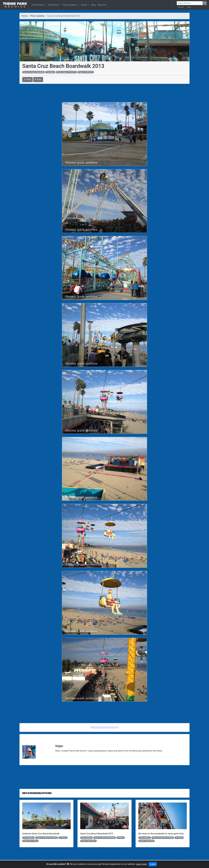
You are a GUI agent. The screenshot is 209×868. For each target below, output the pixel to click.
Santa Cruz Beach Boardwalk (34, 72)
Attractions (54, 5)
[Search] (190, 3)
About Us (102, 5)
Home (24, 16)
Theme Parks (38, 5)
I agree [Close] (153, 864)
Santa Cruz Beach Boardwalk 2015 (97, 834)
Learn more (141, 864)
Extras (84, 5)
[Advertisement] (104, 93)
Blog (93, 5)
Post (28, 79)
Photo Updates (70, 5)
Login (189, 7)
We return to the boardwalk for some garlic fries (161, 834)
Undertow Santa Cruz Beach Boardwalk (41, 834)
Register (181, 7)
